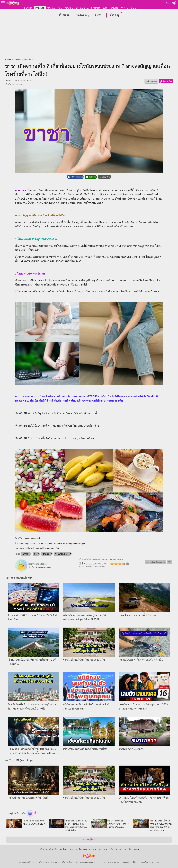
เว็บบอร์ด (40, 8)
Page (134, 8)
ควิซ (105, 8)
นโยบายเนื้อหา (67, 863)
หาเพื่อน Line (72, 8)
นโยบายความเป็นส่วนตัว (49, 863)
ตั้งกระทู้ (114, 15)
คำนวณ (114, 8)
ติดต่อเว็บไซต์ (114, 863)
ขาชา (25, 554)
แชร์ (151, 81)
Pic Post (84, 8)
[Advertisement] (89, 39)
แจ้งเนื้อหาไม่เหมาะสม (150, 863)
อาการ (46, 554)
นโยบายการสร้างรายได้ (86, 863)
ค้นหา (98, 15)
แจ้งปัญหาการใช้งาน (130, 863)
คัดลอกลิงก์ (166, 82)
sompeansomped (20, 84)
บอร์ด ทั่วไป (28, 60)
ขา (35, 554)
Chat (60, 8)
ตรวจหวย (96, 8)
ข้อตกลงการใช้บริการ (28, 863)
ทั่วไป (34, 814)
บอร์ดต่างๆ (82, 15)
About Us (102, 863)
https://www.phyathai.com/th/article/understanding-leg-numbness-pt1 (55, 544)
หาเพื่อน (51, 8)
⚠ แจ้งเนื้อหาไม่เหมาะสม (156, 562)
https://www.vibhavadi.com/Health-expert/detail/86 (37, 548)
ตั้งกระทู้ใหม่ (89, 840)
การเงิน (124, 8)
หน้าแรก (28, 8)
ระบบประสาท (62, 554)
